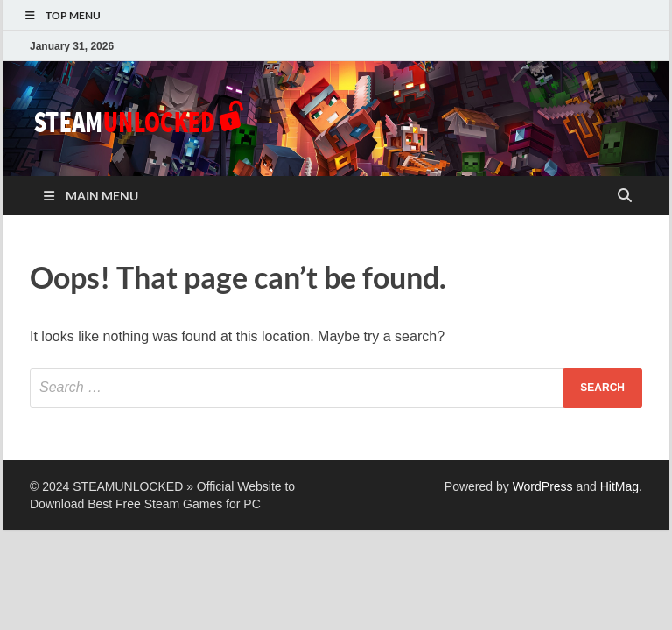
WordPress (543, 486)
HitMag (619, 486)
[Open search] (625, 196)
